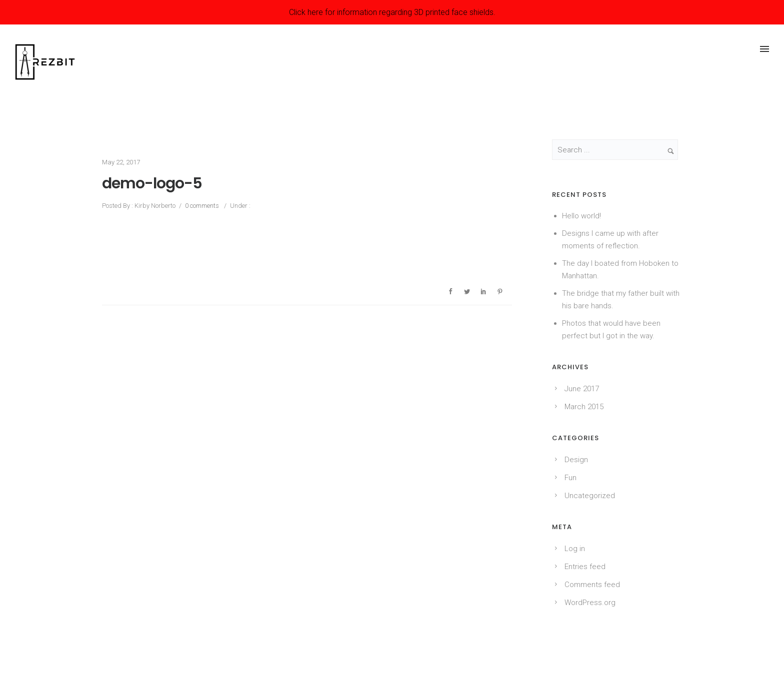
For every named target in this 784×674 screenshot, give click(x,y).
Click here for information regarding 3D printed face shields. (392, 12)
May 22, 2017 (121, 162)
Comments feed (592, 585)
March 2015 (584, 407)
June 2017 (582, 389)
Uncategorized (590, 496)
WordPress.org (590, 603)
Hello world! (581, 216)
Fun (570, 478)
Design (576, 460)
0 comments (202, 206)
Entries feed (585, 567)
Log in (575, 549)
